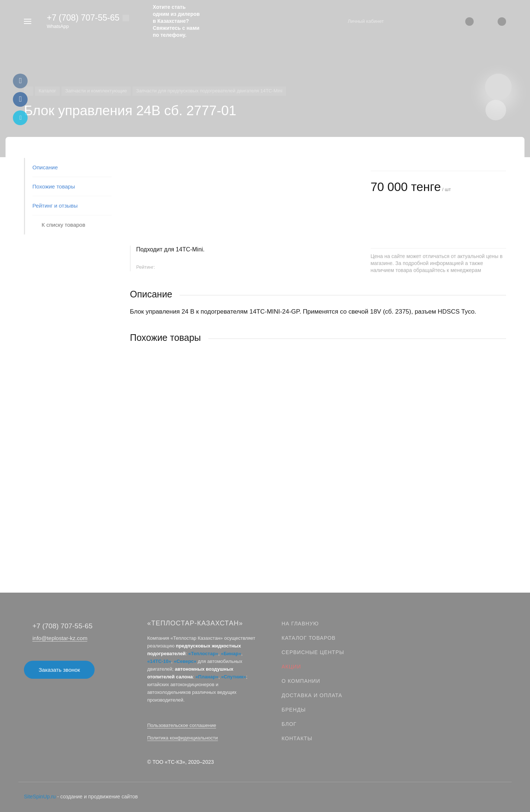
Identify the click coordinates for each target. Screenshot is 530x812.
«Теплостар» (203, 654)
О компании (301, 681)
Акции (291, 667)
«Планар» (207, 677)
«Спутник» (234, 677)
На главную (300, 624)
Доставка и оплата (312, 695)
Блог (289, 724)
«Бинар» (231, 654)
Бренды (294, 710)
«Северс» (185, 661)
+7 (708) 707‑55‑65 (83, 18)
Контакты (297, 738)
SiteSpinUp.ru (40, 797)
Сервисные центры (313, 652)
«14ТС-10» (159, 661)
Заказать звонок (59, 670)
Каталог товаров (309, 638)
